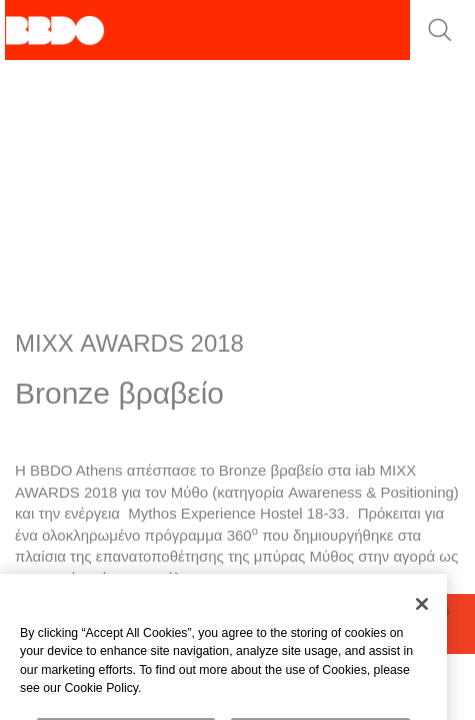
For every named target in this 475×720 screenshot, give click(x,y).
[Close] (422, 614)
